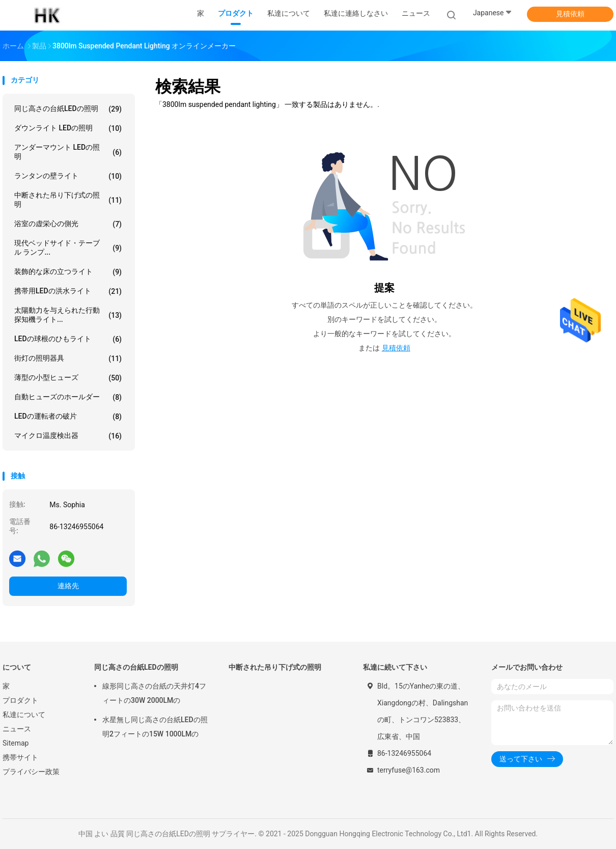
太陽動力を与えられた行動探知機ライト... (68, 315)
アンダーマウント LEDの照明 (68, 152)
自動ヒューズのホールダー (68, 397)
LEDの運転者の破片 (68, 417)
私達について (24, 715)
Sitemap (16, 743)
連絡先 (68, 586)
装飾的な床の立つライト (68, 272)
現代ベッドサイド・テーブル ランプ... (68, 248)
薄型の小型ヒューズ (68, 378)
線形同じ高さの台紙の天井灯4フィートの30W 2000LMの (154, 693)
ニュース (17, 729)
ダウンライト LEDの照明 (68, 128)
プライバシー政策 (31, 772)
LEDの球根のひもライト (68, 339)
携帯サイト (20, 757)
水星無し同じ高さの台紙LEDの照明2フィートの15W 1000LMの (155, 727)
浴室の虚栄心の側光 (68, 224)
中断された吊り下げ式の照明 (68, 200)
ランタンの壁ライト (68, 176)
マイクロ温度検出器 (68, 436)
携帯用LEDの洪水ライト (68, 291)
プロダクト (20, 700)
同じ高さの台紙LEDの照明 (68, 109)
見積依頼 (570, 14)
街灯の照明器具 (68, 359)
